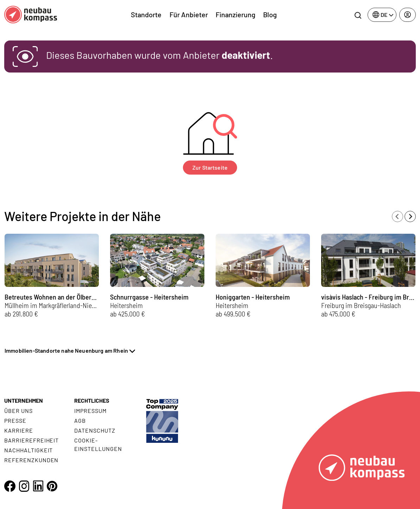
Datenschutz (95, 430)
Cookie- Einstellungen (98, 444)
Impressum (90, 411)
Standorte (146, 14)
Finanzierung (236, 14)
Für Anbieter (189, 14)
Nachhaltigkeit (28, 450)
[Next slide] (410, 216)
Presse (15, 420)
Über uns (18, 411)
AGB (80, 420)
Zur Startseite (210, 167)
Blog (270, 14)
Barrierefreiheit (31, 440)
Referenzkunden (31, 460)
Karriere (19, 430)
